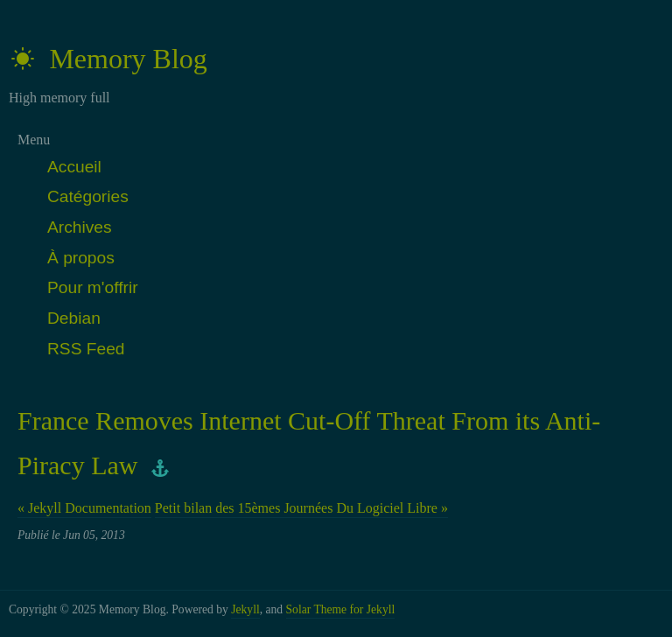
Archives (80, 227)
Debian (74, 318)
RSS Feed (86, 349)
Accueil (74, 167)
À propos (81, 258)
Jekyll (245, 609)
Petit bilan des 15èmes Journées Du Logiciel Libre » (301, 508)
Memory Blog (108, 59)
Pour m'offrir (93, 287)
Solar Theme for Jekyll (341, 609)
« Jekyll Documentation (84, 508)
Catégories (88, 196)
